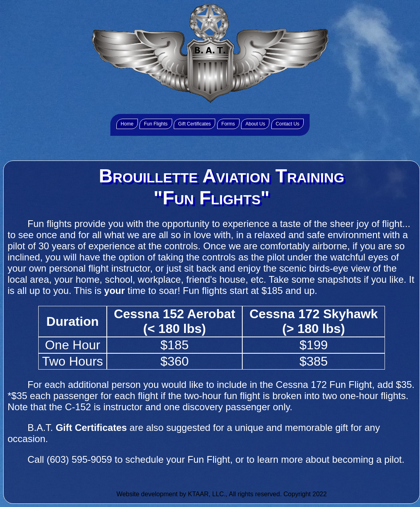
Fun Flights (156, 124)
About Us (255, 124)
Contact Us (288, 124)
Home (127, 124)
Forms (228, 124)
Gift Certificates (194, 124)
